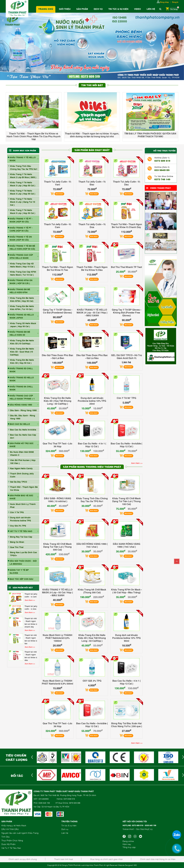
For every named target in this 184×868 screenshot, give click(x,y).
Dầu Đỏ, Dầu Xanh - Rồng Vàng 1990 (23, 417)
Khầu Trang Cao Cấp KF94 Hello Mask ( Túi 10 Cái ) (23, 273)
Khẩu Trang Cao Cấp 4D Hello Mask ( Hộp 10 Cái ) (22, 265)
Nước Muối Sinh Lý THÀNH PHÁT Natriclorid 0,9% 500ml (57, 682)
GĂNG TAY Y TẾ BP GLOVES (19, 571)
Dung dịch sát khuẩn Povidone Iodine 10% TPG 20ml (92, 401)
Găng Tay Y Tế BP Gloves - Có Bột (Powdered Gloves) (57, 311)
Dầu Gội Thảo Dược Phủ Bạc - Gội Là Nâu (92, 357)
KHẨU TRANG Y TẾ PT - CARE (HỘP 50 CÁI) (21, 229)
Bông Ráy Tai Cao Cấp (21, 537)
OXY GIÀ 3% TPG (92, 681)
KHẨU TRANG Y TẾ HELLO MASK (23, 159)
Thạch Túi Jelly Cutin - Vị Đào (92, 183)
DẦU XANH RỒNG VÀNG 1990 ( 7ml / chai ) (126, 545)
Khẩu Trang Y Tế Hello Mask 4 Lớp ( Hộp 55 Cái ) (23, 192)
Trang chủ (46, 9)
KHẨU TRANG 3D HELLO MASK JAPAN (22, 316)
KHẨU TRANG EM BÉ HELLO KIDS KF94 (20, 291)
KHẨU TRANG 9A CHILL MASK (21, 388)
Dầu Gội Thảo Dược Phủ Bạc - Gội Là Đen (57, 357)
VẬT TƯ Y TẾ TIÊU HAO (21, 531)
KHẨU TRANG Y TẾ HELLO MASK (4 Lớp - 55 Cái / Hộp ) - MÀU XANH (92, 312)
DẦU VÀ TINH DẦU (10, 829)
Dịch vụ (98, 9)
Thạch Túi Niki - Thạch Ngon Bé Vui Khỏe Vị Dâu (31, 656)
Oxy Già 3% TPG (18, 526)
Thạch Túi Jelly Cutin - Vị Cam (31, 595)
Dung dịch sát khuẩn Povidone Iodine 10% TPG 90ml (126, 638)
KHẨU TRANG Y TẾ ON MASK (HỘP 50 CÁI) (21, 238)
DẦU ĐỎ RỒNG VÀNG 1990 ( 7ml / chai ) (92, 545)
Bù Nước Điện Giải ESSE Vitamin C (22, 453)
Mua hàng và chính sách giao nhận (107, 859)
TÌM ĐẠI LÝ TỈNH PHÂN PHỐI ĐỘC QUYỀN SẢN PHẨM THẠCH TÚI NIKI (150, 135)
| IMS (135, 865)
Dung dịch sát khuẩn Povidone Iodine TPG (20, 519)
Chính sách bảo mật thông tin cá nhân (158, 859)
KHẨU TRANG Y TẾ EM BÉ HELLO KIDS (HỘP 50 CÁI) (22, 247)
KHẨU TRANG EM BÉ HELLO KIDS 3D (20, 333)
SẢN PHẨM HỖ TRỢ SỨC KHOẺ (22, 445)
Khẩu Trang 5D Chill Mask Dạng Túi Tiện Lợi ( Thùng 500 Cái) (57, 547)
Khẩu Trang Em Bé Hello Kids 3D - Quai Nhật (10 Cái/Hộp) (22, 352)
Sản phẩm (82, 9)
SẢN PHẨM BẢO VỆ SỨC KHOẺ (21, 497)
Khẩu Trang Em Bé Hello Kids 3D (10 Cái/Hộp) (22, 342)
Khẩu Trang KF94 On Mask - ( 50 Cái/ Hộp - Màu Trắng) (126, 591)
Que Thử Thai (17, 547)
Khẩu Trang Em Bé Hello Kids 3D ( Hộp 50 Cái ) (22, 361)
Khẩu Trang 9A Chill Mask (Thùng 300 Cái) (92, 591)
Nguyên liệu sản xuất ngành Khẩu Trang (20, 833)
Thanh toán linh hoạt (64, 859)
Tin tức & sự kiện (69, 825)
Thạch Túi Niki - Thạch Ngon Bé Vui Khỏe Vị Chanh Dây (31, 622)
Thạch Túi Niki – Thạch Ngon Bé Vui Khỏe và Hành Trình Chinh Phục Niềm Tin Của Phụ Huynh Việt (34, 136)
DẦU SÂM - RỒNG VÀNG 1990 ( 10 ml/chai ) (57, 500)
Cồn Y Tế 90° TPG (126, 398)
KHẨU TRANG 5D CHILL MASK (21, 370)
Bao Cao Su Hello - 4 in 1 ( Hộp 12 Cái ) (92, 445)
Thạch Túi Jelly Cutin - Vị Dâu (126, 183)
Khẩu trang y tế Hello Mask (14, 825)
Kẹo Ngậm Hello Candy (21, 468)
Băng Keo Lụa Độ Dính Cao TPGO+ (24, 554)
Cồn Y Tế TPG (17, 512)
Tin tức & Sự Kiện (118, 9)
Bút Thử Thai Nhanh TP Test (126, 267)
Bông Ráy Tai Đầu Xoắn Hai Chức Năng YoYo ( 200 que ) (126, 725)
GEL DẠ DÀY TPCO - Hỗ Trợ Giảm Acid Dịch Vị (126, 357)
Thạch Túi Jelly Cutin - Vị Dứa (31, 607)
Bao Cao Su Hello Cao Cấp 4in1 (23, 436)
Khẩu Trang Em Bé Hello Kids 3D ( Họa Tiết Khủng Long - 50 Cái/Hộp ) (57, 401)
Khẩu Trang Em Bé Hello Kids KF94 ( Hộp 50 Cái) (22, 299)
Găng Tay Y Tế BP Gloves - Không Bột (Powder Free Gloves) (126, 312)
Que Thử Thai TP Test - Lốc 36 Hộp (57, 445)
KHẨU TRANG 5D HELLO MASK (22, 379)
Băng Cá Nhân (17, 542)
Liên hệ (151, 9)
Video (137, 9)
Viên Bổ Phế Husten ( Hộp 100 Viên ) (23, 462)
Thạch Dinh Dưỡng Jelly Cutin (22, 475)
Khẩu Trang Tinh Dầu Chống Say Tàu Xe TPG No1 (24, 167)
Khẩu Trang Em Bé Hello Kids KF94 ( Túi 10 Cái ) (22, 308)
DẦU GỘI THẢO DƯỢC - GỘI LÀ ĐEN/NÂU (23, 562)
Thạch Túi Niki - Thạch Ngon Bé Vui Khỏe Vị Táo (31, 639)
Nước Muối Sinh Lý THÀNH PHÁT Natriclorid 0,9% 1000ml (57, 638)
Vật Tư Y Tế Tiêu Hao (11, 848)
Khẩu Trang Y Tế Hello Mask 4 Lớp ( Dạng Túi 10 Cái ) (23, 202)
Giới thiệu (65, 9)
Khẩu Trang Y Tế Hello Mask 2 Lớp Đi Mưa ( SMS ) (23, 176)
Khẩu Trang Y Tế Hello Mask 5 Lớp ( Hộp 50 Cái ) (23, 211)
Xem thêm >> (30, 600)
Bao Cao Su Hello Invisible (23, 429)
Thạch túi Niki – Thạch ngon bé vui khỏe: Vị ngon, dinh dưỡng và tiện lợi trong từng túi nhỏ (92, 135)
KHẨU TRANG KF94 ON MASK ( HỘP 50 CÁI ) (21, 282)
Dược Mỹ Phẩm (8, 844)
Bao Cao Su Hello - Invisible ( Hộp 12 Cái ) (126, 445)
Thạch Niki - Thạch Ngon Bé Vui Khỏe (24, 488)
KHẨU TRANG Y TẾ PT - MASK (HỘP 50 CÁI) (21, 220)
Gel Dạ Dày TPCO (19, 482)
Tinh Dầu (6, 837)
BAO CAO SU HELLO (20, 424)
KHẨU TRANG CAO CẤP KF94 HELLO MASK (21, 256)
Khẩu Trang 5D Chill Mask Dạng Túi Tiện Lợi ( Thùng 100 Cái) (126, 501)
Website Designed (125, 865)
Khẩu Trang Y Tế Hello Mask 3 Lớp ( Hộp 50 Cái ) (23, 184)
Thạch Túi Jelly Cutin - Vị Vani (57, 183)
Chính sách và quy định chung (23, 859)
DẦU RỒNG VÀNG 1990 (21, 405)
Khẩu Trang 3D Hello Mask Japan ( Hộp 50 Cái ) (23, 325)
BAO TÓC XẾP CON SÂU (21, 579)
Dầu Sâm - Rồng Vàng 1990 (23, 410)
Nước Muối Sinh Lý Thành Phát (23, 505)
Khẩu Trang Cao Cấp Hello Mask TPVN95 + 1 (22, 397)
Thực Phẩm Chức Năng (12, 840)
